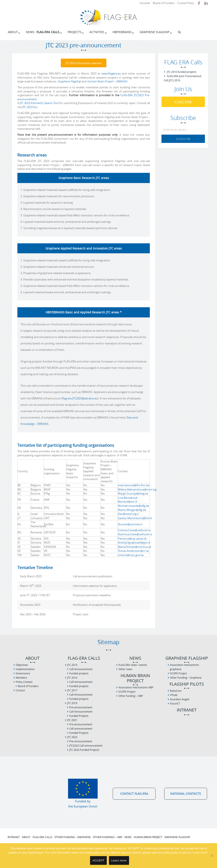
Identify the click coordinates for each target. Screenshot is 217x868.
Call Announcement (81, 669)
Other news (125, 669)
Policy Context (24, 681)
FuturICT (175, 703)
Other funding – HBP (131, 695)
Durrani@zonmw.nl (130, 524)
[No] (212, 855)
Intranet (145, 3)
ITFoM (174, 694)
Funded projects (79, 673)
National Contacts (186, 793)
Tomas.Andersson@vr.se (133, 550)
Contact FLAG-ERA (134, 793)
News (30, 32)
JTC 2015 (72, 664)
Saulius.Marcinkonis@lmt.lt (135, 517)
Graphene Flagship (154, 32)
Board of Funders (164, 3)
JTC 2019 (72, 702)
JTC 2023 (72, 736)
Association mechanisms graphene (184, 666)
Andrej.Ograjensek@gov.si (134, 542)
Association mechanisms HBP (136, 687)
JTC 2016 (72, 677)
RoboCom (176, 690)
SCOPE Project (127, 691)
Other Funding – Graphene (186, 677)
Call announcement (81, 728)
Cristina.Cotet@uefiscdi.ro (134, 530)
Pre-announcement (81, 707)
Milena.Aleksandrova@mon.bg (137, 489)
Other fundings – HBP (108, 836)
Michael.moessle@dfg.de (133, 505)
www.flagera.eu (111, 73)
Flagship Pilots (187, 684)
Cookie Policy (186, 3)
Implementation (25, 669)
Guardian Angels (180, 699)
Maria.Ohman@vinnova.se (134, 546)
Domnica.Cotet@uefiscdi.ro (135, 534)
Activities (97, 32)
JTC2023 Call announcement (86, 745)
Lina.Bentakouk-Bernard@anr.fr (128, 499)
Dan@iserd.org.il (128, 513)
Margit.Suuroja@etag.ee (133, 493)
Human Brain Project (135, 678)
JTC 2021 (72, 719)
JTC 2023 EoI (29, 106)
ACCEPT (98, 860)
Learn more (119, 860)
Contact (20, 690)
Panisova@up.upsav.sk (132, 538)
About (13, 32)
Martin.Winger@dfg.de (132, 509)
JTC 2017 (72, 690)
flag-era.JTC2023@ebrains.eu (80, 398)
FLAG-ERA (183, 102)
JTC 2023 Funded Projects (84, 749)
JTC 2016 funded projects (182, 72)
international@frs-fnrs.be (134, 485)
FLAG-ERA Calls (48, 32)
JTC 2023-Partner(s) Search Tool (39, 103)
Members (21, 677)
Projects (74, 32)
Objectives (22, 664)
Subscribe (183, 139)
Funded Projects (79, 715)
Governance (23, 673)
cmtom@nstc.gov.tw (131, 554)
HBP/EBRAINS (122, 32)
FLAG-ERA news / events (133, 664)
